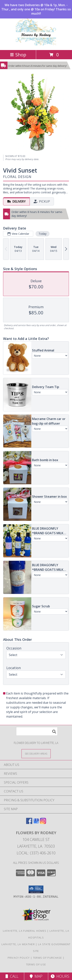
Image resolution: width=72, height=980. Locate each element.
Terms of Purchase (48, 958)
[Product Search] (37, 731)
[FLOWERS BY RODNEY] (36, 44)
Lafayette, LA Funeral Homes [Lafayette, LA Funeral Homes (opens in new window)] (25, 931)
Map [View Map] (36, 976)
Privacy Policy (19, 958)
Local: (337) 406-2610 (36, 853)
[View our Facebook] (29, 823)
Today (43, 234)
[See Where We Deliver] (36, 753)
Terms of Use (36, 964)
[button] (36, 889)
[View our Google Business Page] (36, 823)
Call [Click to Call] (12, 976)
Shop (18, 55)
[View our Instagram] (43, 823)
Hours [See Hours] (60, 976)
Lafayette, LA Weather (18, 944)
